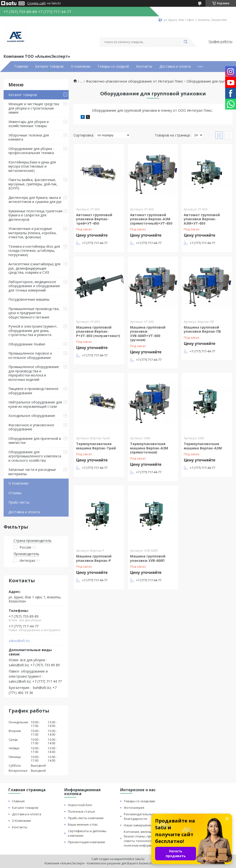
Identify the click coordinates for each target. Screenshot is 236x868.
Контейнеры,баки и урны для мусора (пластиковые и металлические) (32, 166)
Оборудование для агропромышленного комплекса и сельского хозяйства (35, 456)
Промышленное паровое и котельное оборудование (30, 355)
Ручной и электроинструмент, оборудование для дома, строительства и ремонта (33, 330)
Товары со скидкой (113, 66)
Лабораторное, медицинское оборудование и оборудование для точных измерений (34, 286)
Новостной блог (80, 805)
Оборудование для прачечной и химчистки (35, 441)
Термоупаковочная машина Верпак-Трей (96, 446)
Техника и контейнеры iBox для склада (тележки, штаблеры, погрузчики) (34, 251)
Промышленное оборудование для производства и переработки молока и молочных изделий (34, 373)
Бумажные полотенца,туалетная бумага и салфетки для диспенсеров (35, 215)
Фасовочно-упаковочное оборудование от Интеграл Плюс (135, 81)
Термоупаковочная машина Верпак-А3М (203, 446)
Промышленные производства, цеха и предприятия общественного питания (34, 313)
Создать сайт (36, 3)
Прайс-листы (19, 502)
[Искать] (185, 42)
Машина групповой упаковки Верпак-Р (94, 558)
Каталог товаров (49, 66)
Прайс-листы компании (86, 818)
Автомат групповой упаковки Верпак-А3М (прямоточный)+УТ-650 (151, 219)
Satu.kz (140, 859)
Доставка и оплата (175, 66)
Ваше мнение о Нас (83, 824)
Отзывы (15, 493)
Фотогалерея (134, 808)
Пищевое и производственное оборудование (33, 391)
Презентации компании (86, 842)
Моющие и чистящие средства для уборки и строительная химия (34, 108)
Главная (21, 66)
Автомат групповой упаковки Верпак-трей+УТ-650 (94, 219)
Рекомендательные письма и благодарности (147, 816)
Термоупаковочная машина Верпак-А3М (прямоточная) (149, 448)
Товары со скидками (139, 801)
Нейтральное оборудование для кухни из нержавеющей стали (35, 404)
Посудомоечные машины (29, 299)
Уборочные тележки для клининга (29, 137)
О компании (81, 66)
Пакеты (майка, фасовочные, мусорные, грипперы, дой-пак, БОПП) (33, 184)
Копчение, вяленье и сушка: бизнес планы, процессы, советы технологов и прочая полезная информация (146, 839)
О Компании (18, 483)
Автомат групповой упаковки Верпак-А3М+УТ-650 (202, 219)
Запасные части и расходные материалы (32, 472)
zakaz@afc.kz (19, 641)
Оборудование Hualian (27, 344)
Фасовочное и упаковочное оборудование (31, 427)
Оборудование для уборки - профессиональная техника (31, 151)
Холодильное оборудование (32, 416)
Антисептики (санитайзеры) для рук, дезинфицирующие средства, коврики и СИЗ (34, 268)
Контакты (144, 66)
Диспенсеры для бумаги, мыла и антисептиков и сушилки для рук (35, 200)
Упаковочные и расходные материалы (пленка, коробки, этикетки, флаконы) (33, 233)
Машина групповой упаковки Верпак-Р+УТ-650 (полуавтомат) (98, 331)
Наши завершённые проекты (147, 825)
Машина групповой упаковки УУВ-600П (148, 558)
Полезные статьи (81, 811)
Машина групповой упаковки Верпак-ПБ (202, 329)
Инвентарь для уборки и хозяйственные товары (29, 124)
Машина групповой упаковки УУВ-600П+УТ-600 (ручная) (148, 334)
